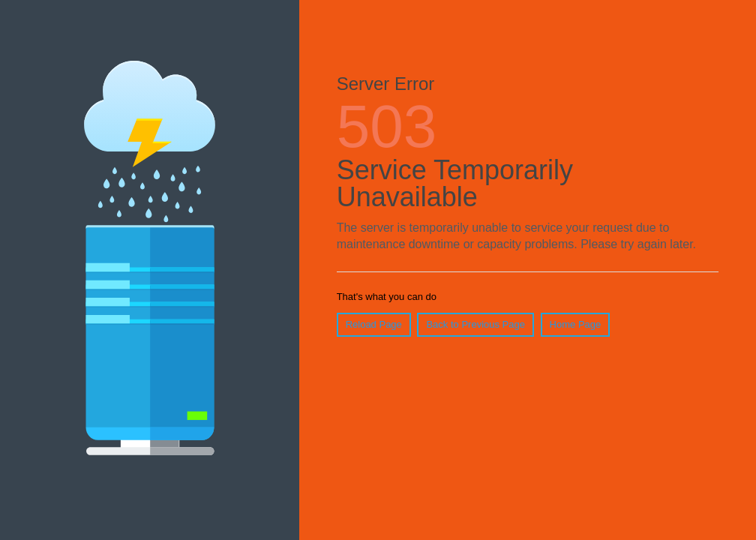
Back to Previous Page (475, 324)
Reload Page (374, 324)
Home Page (576, 324)
